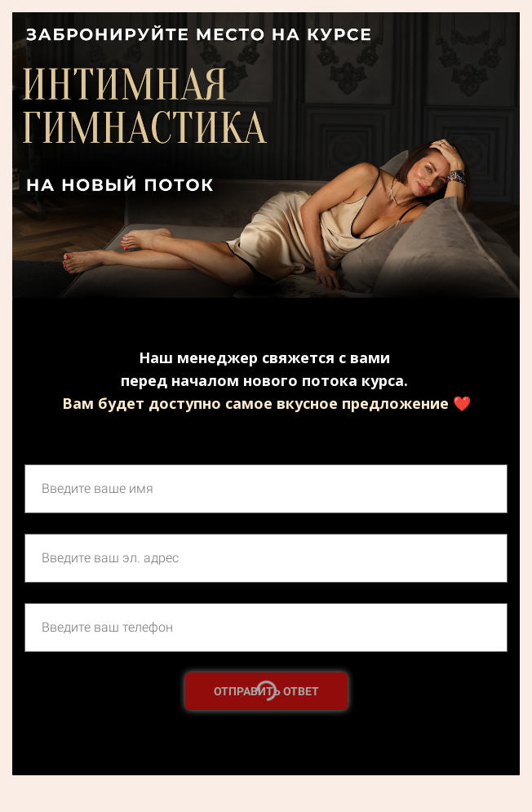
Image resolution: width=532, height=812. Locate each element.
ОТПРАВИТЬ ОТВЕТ (266, 691)
